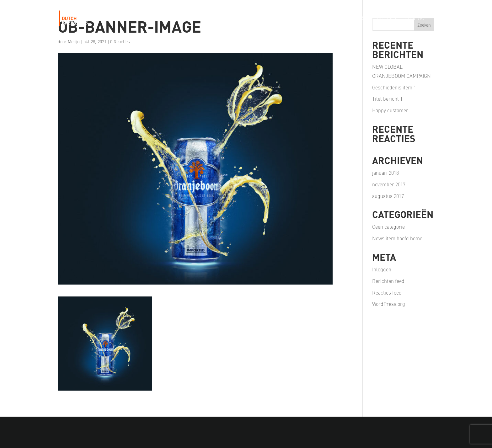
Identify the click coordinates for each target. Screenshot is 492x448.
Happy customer (390, 110)
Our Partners (346, 19)
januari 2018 (385, 173)
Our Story (215, 19)
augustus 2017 (388, 196)
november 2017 (389, 184)
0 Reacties (120, 41)
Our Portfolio (257, 19)
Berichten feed (388, 281)
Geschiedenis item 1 (394, 87)
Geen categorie (388, 227)
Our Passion (302, 19)
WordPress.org (389, 304)
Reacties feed (387, 292)
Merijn (74, 41)
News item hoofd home (397, 238)
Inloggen (382, 269)
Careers (385, 19)
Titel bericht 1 (387, 99)
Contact (416, 19)
